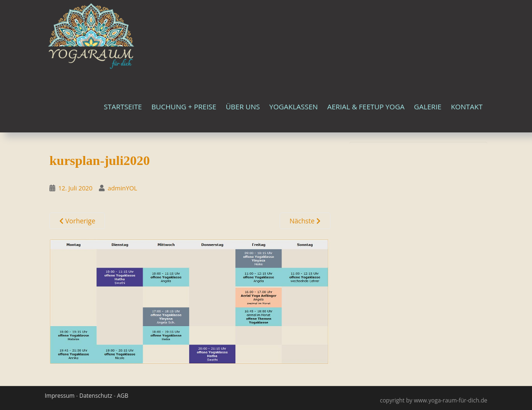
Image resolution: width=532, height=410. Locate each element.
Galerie (427, 107)
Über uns (243, 107)
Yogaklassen (294, 107)
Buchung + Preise (184, 107)
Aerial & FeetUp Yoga (366, 107)
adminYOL (123, 188)
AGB (122, 396)
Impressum (60, 396)
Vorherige (77, 221)
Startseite (123, 107)
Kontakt (467, 107)
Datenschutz (96, 396)
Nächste (305, 221)
